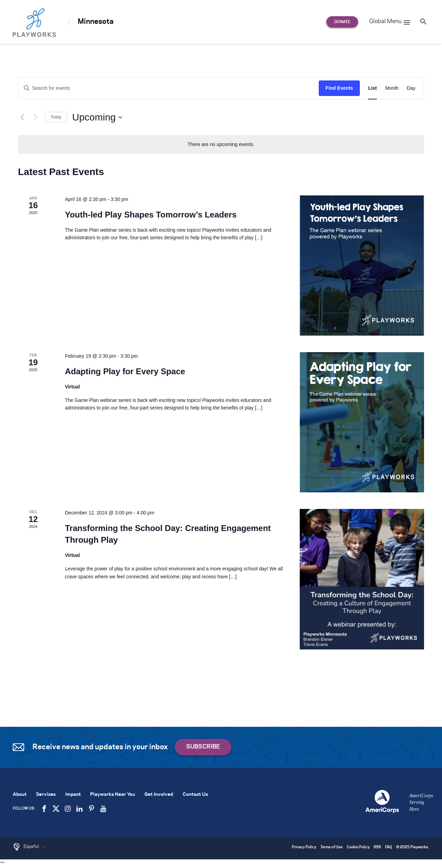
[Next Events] (36, 117)
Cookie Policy (358, 847)
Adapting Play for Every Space (125, 371)
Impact (73, 795)
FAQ (388, 847)
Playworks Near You (113, 795)
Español (36, 847)
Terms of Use (331, 847)
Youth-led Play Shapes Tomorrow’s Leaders (151, 215)
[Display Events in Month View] (392, 88)
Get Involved (159, 795)
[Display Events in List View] (372, 88)
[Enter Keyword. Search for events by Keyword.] (169, 88)
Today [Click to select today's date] (56, 117)
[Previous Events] (22, 117)
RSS (377, 847)
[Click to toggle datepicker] (97, 117)
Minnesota (96, 22)
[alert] (221, 144)
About (20, 795)
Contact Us (195, 795)
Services (46, 795)
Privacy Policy (304, 847)
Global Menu (390, 22)
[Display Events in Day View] (411, 88)
